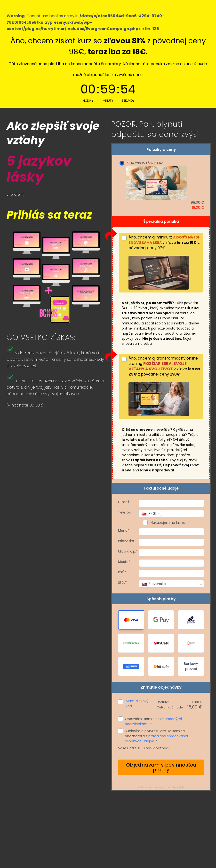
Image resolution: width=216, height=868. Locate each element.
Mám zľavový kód (137, 703)
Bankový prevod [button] (191, 666)
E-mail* (124, 502)
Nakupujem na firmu (167, 522)
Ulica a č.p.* (128, 551)
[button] (131, 620)
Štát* (122, 583)
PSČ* (122, 572)
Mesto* (124, 562)
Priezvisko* (127, 541)
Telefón (125, 512)
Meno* (124, 530)
